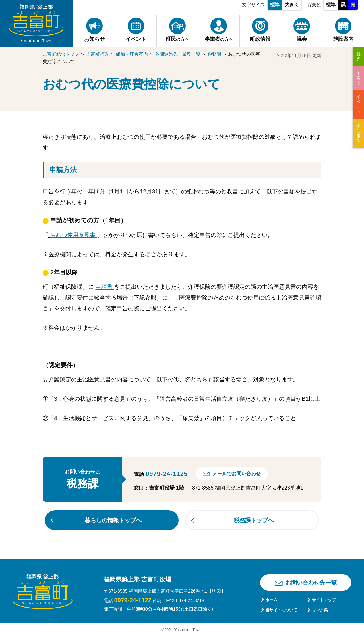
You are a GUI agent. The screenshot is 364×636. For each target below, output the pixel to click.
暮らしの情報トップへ (113, 520)
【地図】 (216, 591)
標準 (275, 5)
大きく (292, 5)
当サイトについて (281, 610)
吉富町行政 (98, 54)
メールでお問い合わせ (237, 474)
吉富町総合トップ (61, 54)
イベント (358, 104)
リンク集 (320, 610)
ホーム (271, 600)
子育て (358, 78)
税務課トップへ (254, 520)
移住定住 (358, 133)
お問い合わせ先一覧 (311, 583)
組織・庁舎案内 (132, 54)
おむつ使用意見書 (74, 235)
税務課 (214, 54)
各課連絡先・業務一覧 (178, 54)
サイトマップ (324, 600)
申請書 (105, 287)
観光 (358, 56)
